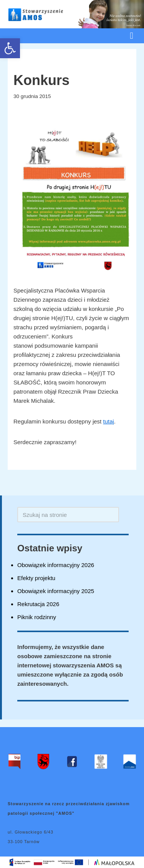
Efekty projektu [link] (36, 578)
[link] (10, 48)
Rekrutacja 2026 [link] (38, 604)
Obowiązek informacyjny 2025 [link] (56, 591)
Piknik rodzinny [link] (37, 617)
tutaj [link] (108, 421)
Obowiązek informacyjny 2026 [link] (56, 565)
